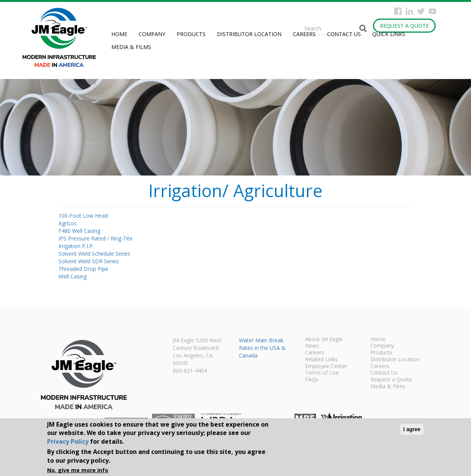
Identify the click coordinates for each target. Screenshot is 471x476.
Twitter (421, 11)
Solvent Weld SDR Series (89, 261)
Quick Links (389, 34)
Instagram (409, 11)
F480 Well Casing (79, 231)
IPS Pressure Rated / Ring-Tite (96, 238)
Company (152, 34)
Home (119, 34)
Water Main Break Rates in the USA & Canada (262, 348)
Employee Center (326, 367)
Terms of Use (322, 373)
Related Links (321, 360)
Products (191, 34)
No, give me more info (78, 470)
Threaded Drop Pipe (83, 269)
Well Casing (73, 276)
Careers (304, 34)
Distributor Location (249, 34)
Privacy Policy (68, 441)
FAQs (312, 380)
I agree (412, 429)
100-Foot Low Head (83, 216)
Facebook (398, 11)
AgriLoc (68, 223)
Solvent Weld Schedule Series (94, 254)
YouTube (432, 11)
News (312, 346)
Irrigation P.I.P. (76, 246)
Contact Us (344, 34)
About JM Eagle (324, 340)
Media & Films (131, 47)
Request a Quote (404, 26)
